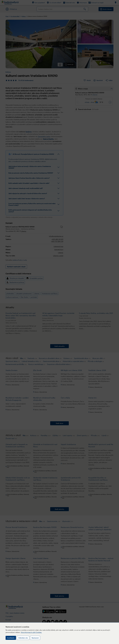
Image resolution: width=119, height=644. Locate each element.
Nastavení (35, 638)
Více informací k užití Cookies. (31, 632)
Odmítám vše (23, 638)
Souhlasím (11, 638)
